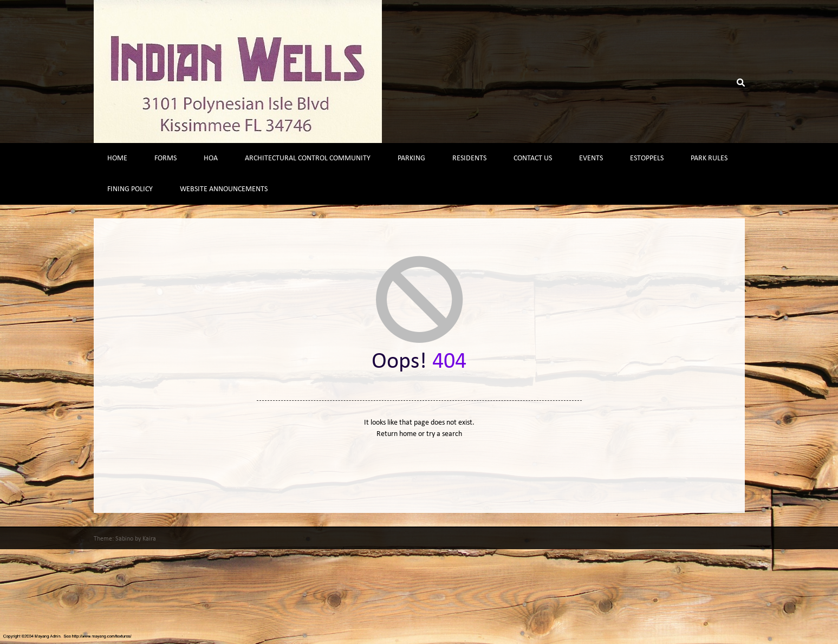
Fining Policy (130, 189)
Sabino (124, 539)
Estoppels (647, 158)
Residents (469, 158)
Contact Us (533, 158)
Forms (165, 158)
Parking (411, 158)
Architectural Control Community (308, 158)
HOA (211, 158)
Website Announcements (224, 189)
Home (117, 158)
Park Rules (709, 158)
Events (591, 158)
